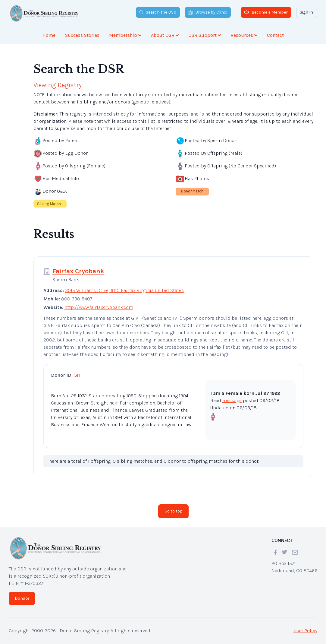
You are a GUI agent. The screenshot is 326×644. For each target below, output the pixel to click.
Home (49, 35)
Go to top (174, 511)
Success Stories (82, 35)
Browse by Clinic (208, 12)
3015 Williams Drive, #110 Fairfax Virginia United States (124, 290)
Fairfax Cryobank (78, 271)
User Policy (305, 631)
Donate (22, 598)
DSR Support (205, 35)
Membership (125, 35)
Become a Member (266, 12)
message (232, 400)
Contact (275, 35)
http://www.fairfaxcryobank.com (99, 307)
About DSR (165, 35)
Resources (244, 35)
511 (77, 375)
